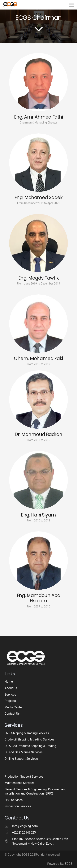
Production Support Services (24, 777)
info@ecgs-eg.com (25, 826)
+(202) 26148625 (24, 833)
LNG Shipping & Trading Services (27, 733)
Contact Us (12, 714)
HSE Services (14, 800)
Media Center (14, 707)
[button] (72, 5)
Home (9, 682)
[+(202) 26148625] (8, 833)
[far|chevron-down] (39, 29)
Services (10, 695)
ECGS (69, 864)
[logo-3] (10, 5)
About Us (11, 688)
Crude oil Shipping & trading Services (30, 739)
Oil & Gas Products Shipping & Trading (30, 746)
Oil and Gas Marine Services (24, 752)
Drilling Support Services (21, 759)
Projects (10, 701)
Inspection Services (18, 806)
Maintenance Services (20, 783)
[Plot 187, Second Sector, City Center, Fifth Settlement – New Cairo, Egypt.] (8, 841)
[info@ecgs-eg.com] (8, 826)
